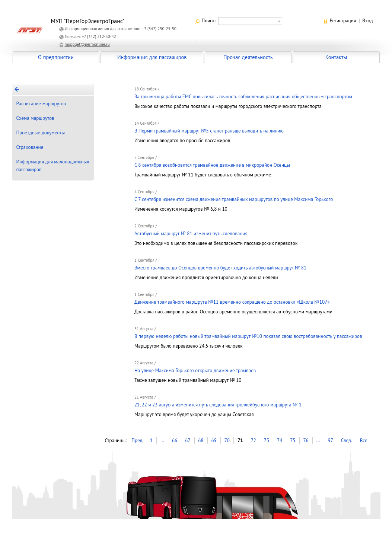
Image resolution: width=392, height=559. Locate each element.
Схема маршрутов (35, 118)
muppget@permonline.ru (87, 44)
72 (254, 440)
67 (188, 440)
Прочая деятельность (248, 57)
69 (214, 440)
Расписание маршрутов (41, 104)
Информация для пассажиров (152, 57)
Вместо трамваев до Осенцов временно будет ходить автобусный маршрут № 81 (220, 268)
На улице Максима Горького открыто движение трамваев (195, 370)
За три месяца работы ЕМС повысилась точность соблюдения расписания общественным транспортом (243, 97)
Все (364, 440)
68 (201, 440)
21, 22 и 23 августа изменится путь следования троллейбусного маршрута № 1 (218, 405)
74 (280, 440)
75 (293, 440)
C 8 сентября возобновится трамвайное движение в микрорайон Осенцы (212, 165)
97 (331, 440)
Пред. (137, 440)
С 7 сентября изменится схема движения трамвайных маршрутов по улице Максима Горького (234, 199)
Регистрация (343, 21)
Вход (367, 21)
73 (267, 440)
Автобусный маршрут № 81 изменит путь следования (191, 234)
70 (227, 440)
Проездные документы (41, 133)
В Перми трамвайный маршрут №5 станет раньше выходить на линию (209, 131)
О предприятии (56, 57)
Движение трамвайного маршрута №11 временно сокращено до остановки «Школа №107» (232, 302)
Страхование (30, 147)
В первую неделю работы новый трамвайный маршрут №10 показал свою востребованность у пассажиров (248, 336)
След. (347, 440)
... (162, 440)
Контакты (336, 57)
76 (306, 440)
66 (175, 440)
